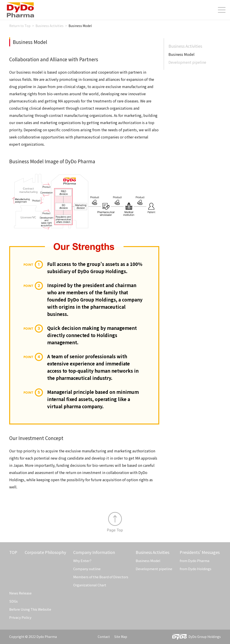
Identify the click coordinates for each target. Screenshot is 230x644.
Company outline (87, 569)
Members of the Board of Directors (101, 577)
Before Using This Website (30, 609)
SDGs (13, 601)
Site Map (121, 637)
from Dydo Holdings (196, 569)
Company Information (94, 552)
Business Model (148, 561)
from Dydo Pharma (195, 561)
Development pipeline (187, 62)
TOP (13, 552)
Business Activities (185, 46)
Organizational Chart (90, 585)
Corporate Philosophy (45, 552)
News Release (20, 593)
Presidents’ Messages (200, 552)
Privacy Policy (20, 617)
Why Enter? (82, 561)
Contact (104, 637)
